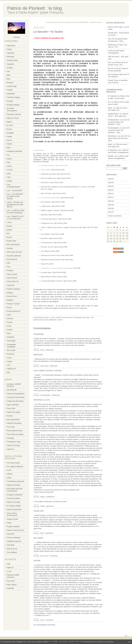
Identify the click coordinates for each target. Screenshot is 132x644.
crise (92, 317)
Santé (9, 315)
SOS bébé (10, 545)
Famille (9, 137)
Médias (9, 230)
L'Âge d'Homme (59, 166)
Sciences (10, 319)
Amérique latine (12, 60)
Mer (8, 234)
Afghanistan (11, 46)
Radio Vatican (12, 585)
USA (8, 365)
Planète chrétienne (13, 289)
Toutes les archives (115, 216)
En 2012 (10, 125)
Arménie (10, 68)
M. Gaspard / (113, 96)
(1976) (66, 166)
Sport (9, 333)
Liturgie (9, 181)
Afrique (9, 49)
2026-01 (111, 190)
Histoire (10, 144)
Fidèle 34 (10, 568)
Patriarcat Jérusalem (14, 423)
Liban (9, 174)
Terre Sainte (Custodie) (15, 434)
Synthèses (11, 337)
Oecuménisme (12, 259)
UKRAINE (10, 588)
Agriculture (11, 53)
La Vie (9, 571)
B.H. (109, 102)
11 (127, 233)
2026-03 (111, 183)
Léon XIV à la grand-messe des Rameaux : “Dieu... (119, 122)
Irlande (9, 159)
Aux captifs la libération (15, 467)
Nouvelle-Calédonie (14, 256)
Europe (9, 129)
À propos (16, 37)
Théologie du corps (14, 442)
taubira (46, 320)
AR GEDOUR (12, 390)
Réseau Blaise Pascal (15, 431)
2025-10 (111, 201)
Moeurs (9, 237)
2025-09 (111, 205)
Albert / (110, 144)
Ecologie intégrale (13, 105)
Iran (8, 155)
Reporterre (11, 534)
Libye (9, 177)
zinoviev (60, 320)
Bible (9, 75)
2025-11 (111, 197)
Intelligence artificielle (14, 151)
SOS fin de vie (12, 549)
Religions (10, 300)
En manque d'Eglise (14, 506)
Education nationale (14, 114)
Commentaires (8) (79, 317)
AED (8, 564)
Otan (9, 267)
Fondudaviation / (114, 120)
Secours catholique (14, 538)
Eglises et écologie (13, 502)
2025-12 (111, 194)
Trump (9, 358)
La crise (10, 170)
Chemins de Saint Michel (16, 397)
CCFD (9, 470)
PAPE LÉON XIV (13, 282)
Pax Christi (11, 427)
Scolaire (10, 322)
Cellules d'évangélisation (16, 394)
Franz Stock (11, 408)
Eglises (9, 122)
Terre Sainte (11, 350)
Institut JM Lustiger (14, 412)
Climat (9, 478)
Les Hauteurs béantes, (47, 166)
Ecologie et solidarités (15, 495)
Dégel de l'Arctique (13, 485)
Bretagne (10, 83)
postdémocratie (38, 320)
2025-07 (111, 212)
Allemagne (11, 57)
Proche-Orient (12, 296)
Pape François (12, 274)
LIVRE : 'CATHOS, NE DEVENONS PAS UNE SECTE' (15, 205)
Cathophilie (11, 94)
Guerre (9, 140)
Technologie (11, 341)
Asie (8, 71)
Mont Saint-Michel (13, 245)
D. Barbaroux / (113, 150)
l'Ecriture (10, 416)
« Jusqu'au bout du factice (55, 22)
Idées (9, 148)
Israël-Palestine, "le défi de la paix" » (90, 22)
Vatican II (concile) (13, 445)
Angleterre (10, 64)
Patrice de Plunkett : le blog (35, 8)
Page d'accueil (71, 22)
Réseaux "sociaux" (13, 304)
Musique (10, 248)
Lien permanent (67, 317)
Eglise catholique (13, 405)
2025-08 (111, 209)
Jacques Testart (12, 519)
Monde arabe (12, 241)
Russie (9, 308)
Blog (8, 79)
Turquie (9, 362)
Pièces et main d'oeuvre (15, 530)
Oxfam (9, 523)
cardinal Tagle (12, 86)
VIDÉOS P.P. (11, 369)
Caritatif (10, 90)
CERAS (10, 474)
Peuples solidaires (13, 527)
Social (9, 326)
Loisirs (9, 222)
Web (8, 373)
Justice (9, 166)
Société (9, 330)
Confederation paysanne (16, 481)
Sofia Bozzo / (113, 136)
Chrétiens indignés (13, 97)
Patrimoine (11, 285)
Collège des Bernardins (15, 401)
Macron (9, 226)
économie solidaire (13, 498)
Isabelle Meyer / (114, 114)
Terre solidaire (12, 552)
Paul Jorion (11, 581)
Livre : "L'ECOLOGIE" (15, 191)
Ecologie (10, 101)
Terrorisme (11, 354)
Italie (8, 162)
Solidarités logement (14, 541)
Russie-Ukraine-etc (14, 311)
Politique (10, 293)
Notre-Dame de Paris (14, 252)
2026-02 (111, 186)
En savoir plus (108, 642)
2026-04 (111, 179)
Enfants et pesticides (14, 510)
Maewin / (111, 156)
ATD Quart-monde (13, 463)
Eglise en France (13, 118)
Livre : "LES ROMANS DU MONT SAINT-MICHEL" (15, 196)
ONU (9, 263)
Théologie (10, 438)
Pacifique (10, 271)
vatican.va (10, 449)
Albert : (110, 108)
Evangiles (10, 133)
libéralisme (53, 320)
